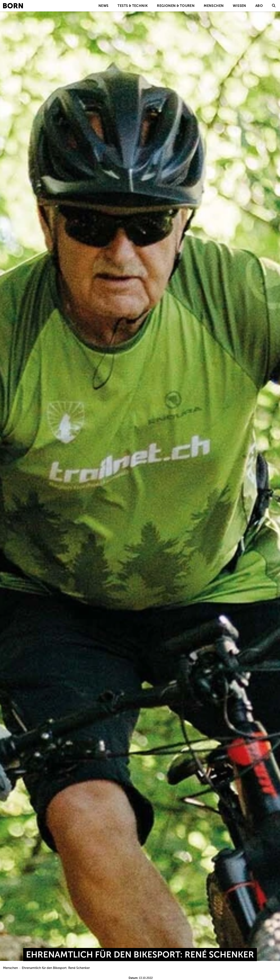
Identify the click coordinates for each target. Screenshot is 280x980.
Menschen (214, 6)
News (103, 6)
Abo (259, 6)
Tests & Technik (133, 6)
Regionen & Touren (176, 6)
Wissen (239, 6)
